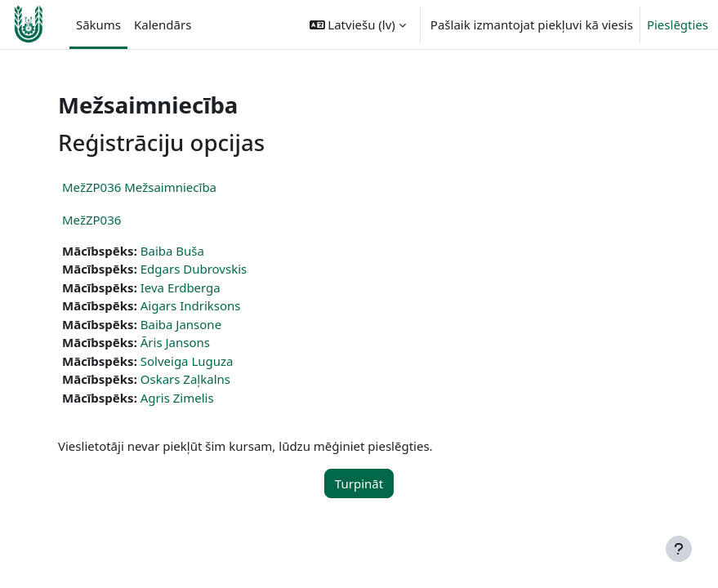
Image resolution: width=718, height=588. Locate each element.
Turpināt (359, 483)
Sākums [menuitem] (98, 24)
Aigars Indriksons (191, 305)
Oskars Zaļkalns (185, 379)
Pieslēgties (678, 24)
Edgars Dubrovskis (194, 269)
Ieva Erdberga (181, 287)
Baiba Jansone (181, 324)
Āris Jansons (175, 342)
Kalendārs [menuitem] (163, 24)
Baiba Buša (172, 251)
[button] (358, 24)
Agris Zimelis (177, 398)
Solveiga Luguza (187, 361)
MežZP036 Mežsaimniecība (139, 187)
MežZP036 (91, 220)
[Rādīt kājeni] (679, 549)
